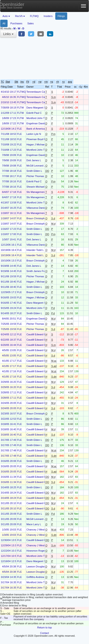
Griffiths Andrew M (37, 577)
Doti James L (34, 160)
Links (8, 34)
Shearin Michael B (37, 187)
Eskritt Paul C (34, 113)
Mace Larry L (34, 524)
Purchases (16, 23)
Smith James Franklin (39, 271)
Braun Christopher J (38, 218)
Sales (31, 23)
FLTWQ (34, 16)
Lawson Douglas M (37, 566)
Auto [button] (6, 16)
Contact (44, 633)
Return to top (44, 627)
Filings (61, 16)
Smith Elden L (34, 171)
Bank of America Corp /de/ (41, 129)
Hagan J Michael (36, 144)
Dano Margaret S (36, 108)
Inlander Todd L (35, 250)
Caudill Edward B (36, 334)
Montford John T (36, 118)
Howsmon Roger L (37, 551)
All (4, 23)
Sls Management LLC (39, 192)
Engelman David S (37, 123)
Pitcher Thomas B (36, 176)
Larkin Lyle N (34, 134)
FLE (19, 129)
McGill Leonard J (36, 166)
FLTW (21, 108)
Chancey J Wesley (37, 530)
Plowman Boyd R (36, 139)
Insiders (48, 16)
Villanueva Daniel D (37, 208)
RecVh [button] (20, 16)
